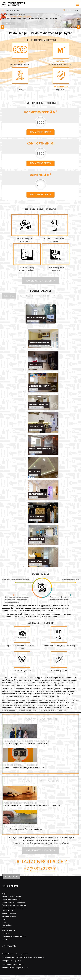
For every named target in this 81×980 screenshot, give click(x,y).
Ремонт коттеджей (9, 914)
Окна (4, 919)
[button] (3, 21)
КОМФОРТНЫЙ (44, 296)
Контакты (5, 934)
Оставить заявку (9, 23)
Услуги (4, 894)
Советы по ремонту (41, 781)
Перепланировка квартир (11, 899)
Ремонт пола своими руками (20, 803)
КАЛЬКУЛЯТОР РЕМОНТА (41, 281)
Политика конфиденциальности (14, 936)
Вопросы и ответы (9, 931)
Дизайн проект (7, 911)
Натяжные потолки (9, 916)
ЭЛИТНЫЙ (58, 296)
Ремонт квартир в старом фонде (14, 905)
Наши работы (7, 925)
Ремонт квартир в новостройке (14, 902)
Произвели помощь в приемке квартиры (27, 741)
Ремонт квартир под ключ (12, 896)
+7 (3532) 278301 (72, 10)
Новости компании (40, 719)
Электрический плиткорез (19, 826)
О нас (4, 928)
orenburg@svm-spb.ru (13, 10)
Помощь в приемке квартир (12, 908)
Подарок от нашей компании (21, 765)
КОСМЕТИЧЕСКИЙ (26, 296)
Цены (4, 922)
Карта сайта (6, 939)
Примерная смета (40, 132)
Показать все (9, 296)
